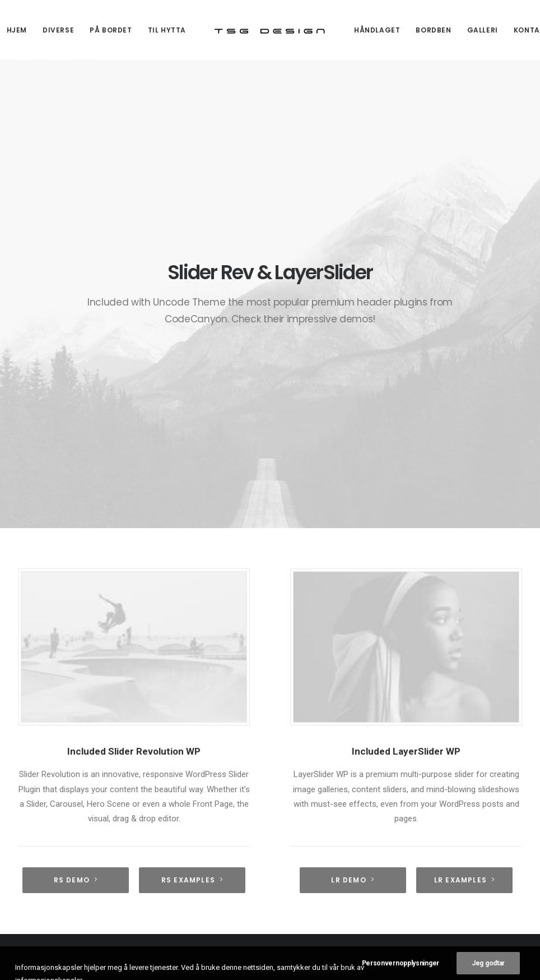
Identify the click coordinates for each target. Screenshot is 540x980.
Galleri (483, 30)
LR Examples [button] (464, 600)
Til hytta (167, 30)
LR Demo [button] (353, 600)
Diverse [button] (58, 30)
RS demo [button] (76, 600)
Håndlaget (377, 30)
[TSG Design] (270, 30)
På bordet (111, 30)
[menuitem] (58, 30)
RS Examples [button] (192, 600)
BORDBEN (433, 30)
